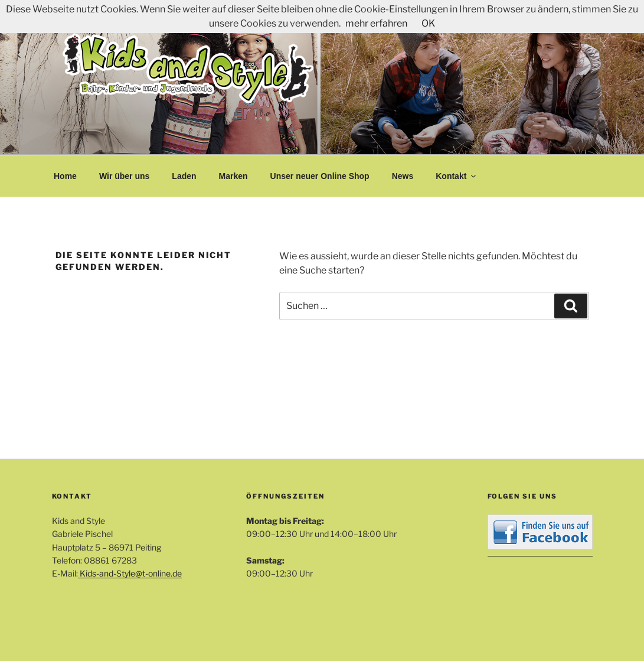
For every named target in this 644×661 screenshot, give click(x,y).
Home (65, 176)
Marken (233, 176)
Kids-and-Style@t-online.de (130, 573)
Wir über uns (124, 176)
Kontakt (457, 176)
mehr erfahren (376, 23)
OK (428, 23)
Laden (184, 176)
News (403, 176)
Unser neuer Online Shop (320, 176)
